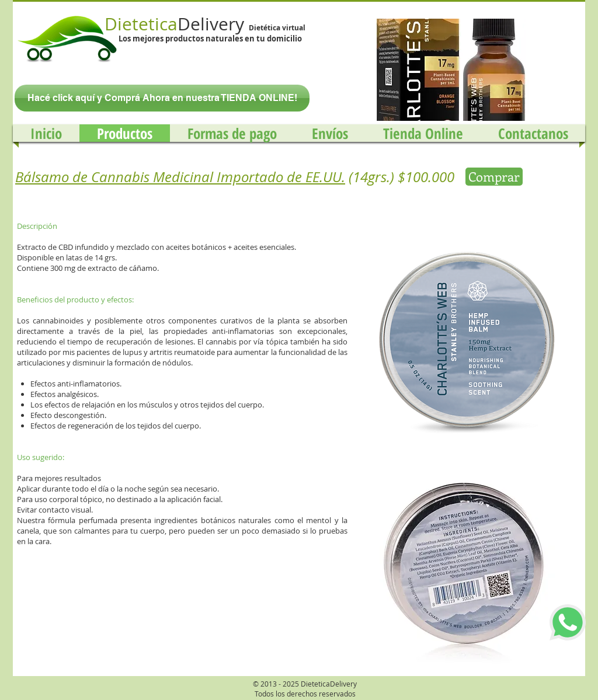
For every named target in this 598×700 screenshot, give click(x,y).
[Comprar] (494, 177)
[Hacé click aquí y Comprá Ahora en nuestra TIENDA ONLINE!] (162, 98)
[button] (448, 70)
